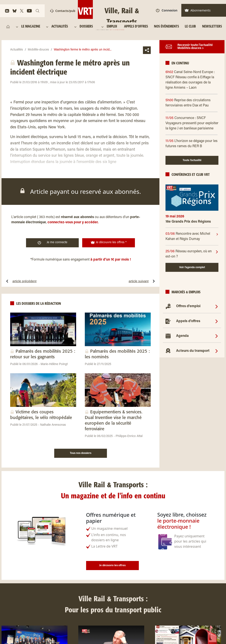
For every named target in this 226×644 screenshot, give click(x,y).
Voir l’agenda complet (192, 267)
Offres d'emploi (188, 306)
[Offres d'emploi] (217, 306)
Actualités (17, 50)
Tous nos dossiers (81, 453)
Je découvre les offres (112, 566)
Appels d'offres (188, 321)
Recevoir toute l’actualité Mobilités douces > (195, 47)
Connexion (167, 10)
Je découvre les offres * (109, 243)
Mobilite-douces (38, 50)
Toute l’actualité (192, 160)
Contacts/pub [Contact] (63, 11)
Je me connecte (52, 243)
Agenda (182, 336)
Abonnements (198, 10)
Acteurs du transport (193, 351)
